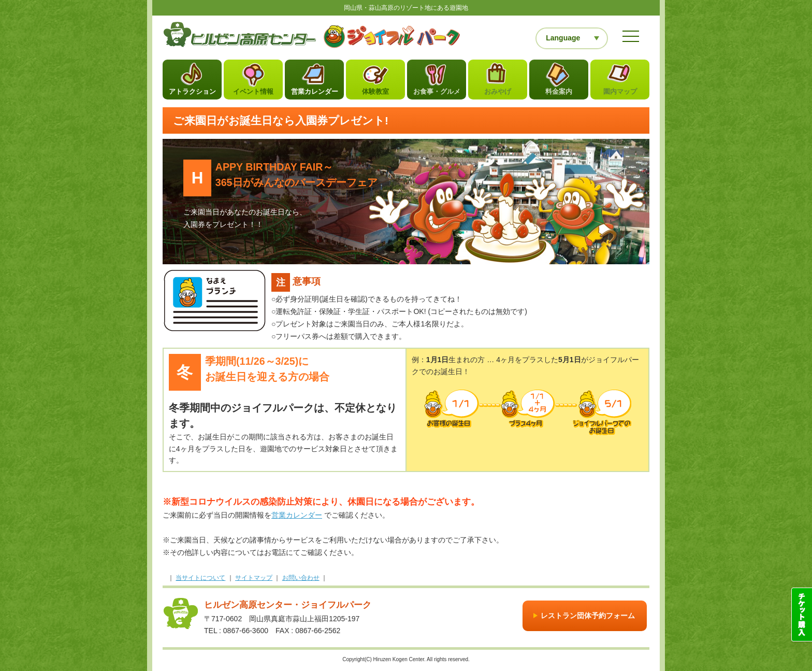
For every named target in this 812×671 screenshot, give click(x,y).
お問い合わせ (301, 580)
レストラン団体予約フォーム (588, 618)
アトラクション (192, 94)
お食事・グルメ (437, 94)
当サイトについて (200, 580)
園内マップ (620, 94)
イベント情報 (253, 94)
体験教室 (375, 94)
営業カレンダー (315, 94)
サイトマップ (254, 580)
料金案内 (559, 94)
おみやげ (498, 94)
